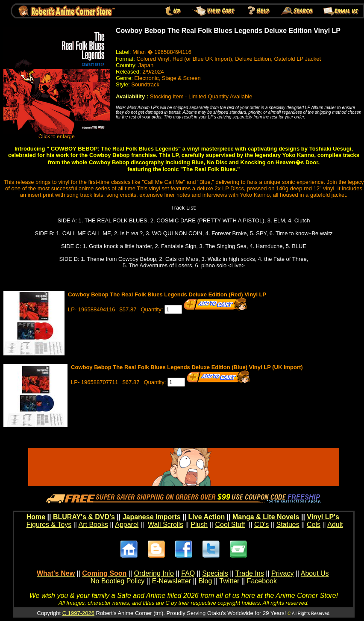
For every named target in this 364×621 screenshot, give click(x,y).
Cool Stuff (230, 525)
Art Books (93, 525)
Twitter (229, 581)
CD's (261, 525)
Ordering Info (154, 573)
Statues (288, 525)
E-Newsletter (172, 581)
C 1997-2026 (78, 613)
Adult (335, 525)
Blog (205, 581)
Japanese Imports (152, 517)
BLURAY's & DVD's (84, 517)
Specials (215, 573)
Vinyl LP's (323, 517)
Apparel (127, 525)
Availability (130, 96)
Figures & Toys (49, 525)
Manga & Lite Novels (266, 517)
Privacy (282, 573)
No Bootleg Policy (117, 581)
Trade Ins (250, 573)
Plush (199, 525)
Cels (314, 525)
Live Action (207, 517)
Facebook (262, 581)
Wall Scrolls (166, 525)
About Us (315, 573)
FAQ (188, 573)
